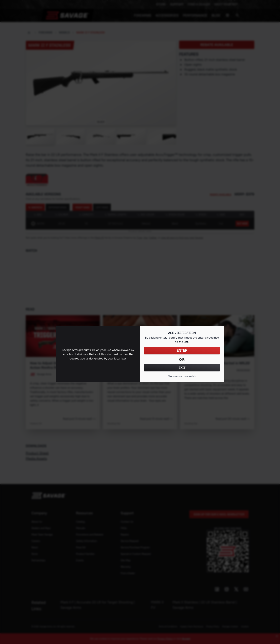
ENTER (182, 351)
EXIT (182, 368)
